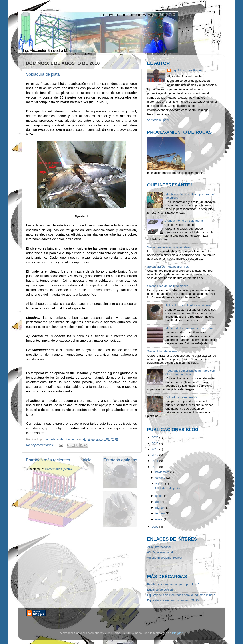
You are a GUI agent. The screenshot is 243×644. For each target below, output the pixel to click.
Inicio (87, 460)
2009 (155, 527)
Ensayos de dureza (160, 590)
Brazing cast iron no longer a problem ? (173, 584)
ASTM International (160, 552)
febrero (161, 513)
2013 (155, 449)
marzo (160, 508)
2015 (155, 443)
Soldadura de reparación (182, 397)
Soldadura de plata (43, 74)
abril (159, 502)
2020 (155, 437)
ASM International (159, 547)
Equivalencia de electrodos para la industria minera (181, 595)
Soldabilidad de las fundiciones (168, 286)
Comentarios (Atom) (58, 469)
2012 (155, 455)
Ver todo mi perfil (158, 120)
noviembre (163, 472)
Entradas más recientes (48, 460)
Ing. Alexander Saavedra (189, 70)
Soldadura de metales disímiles (168, 267)
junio (159, 496)
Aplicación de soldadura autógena (188, 305)
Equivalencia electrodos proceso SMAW (174, 600)
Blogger (177, 633)
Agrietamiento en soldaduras (185, 221)
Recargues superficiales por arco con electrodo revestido (190, 372)
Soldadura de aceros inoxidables (169, 247)
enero (160, 519)
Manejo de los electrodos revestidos (189, 328)
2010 (155, 467)
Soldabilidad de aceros (162, 351)
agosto (160, 483)
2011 (155, 461)
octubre (161, 478)
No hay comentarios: (40, 445)
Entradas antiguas (120, 460)
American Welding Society (165, 558)
